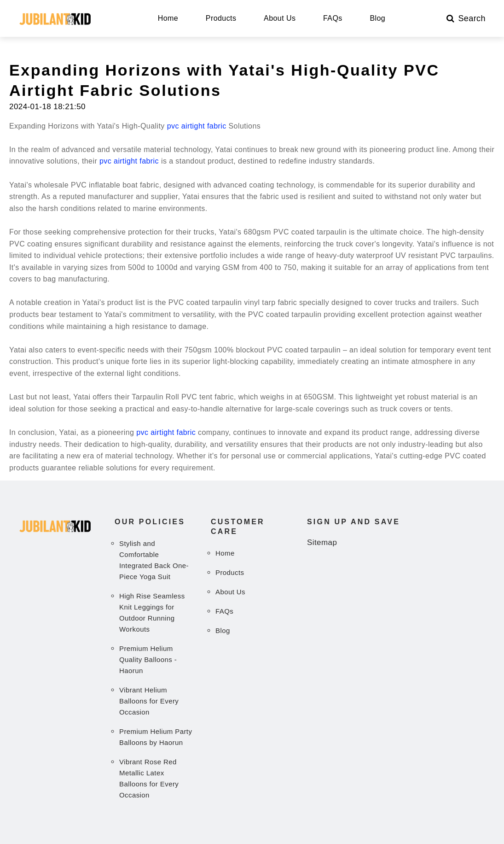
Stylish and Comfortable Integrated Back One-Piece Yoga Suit (154, 560)
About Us (280, 18)
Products (221, 18)
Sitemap (322, 542)
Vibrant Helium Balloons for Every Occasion (149, 701)
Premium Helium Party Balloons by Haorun (156, 737)
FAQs (333, 18)
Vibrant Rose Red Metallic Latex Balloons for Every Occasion (149, 778)
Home (168, 18)
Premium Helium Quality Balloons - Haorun (148, 659)
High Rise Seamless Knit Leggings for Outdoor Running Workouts (152, 612)
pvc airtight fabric (197, 126)
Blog (377, 18)
